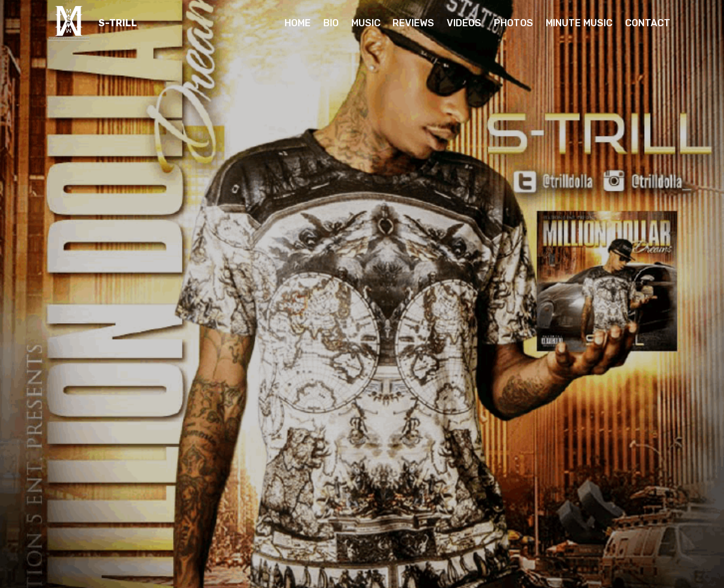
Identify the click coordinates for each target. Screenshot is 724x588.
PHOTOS (513, 23)
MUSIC (366, 23)
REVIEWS (413, 23)
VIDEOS (464, 23)
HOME (298, 23)
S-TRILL (118, 23)
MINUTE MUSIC (579, 23)
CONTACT (648, 23)
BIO (331, 23)
